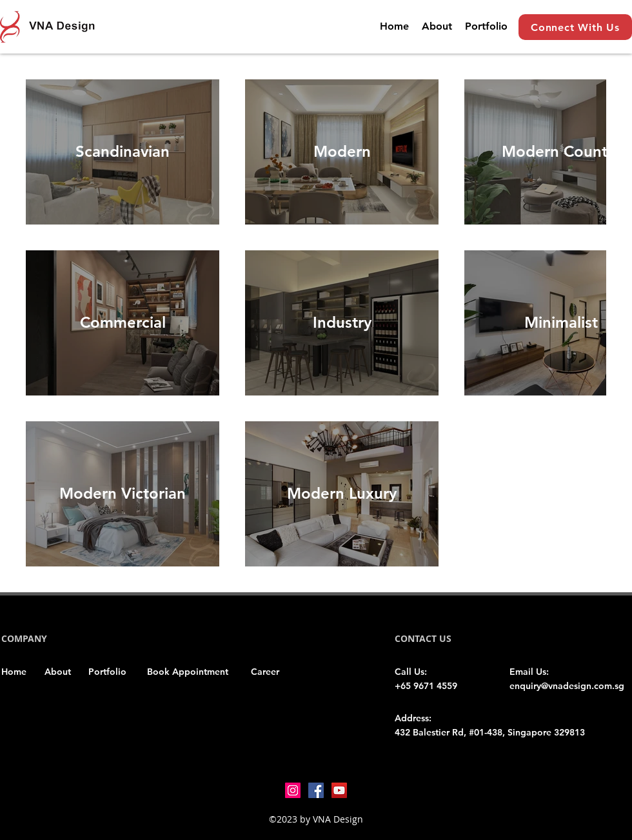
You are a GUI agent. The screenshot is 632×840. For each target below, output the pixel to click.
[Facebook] (316, 790)
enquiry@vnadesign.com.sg (567, 686)
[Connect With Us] (575, 27)
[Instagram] (293, 790)
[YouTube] (339, 790)
